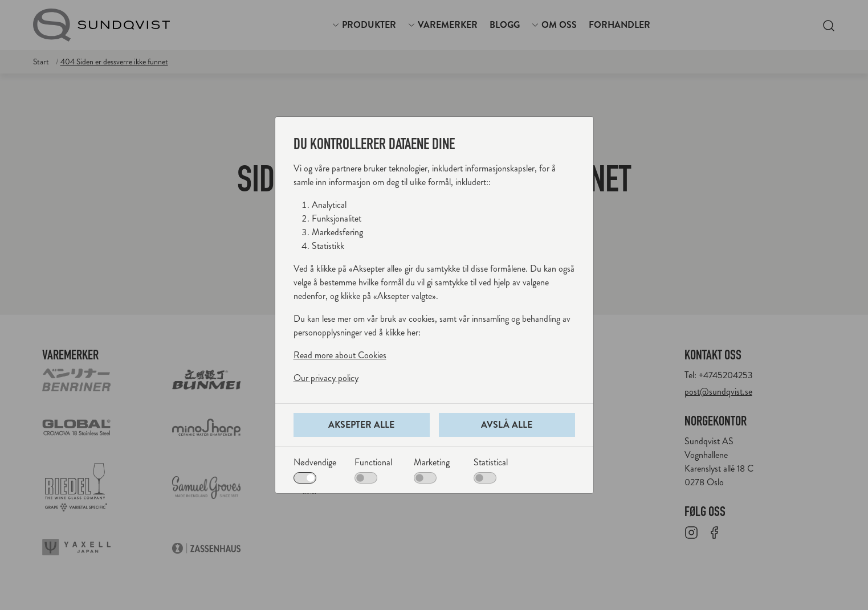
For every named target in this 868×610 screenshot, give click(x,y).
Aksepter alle (361, 425)
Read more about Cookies (340, 355)
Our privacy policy (326, 378)
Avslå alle (507, 425)
